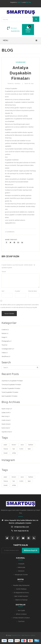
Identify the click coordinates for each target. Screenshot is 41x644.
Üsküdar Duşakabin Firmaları (11, 388)
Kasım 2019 (5, 409)
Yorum (4, 272)
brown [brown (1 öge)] (14, 445)
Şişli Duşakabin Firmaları (10, 396)
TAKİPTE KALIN (20, 545)
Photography (6, 341)
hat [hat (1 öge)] (14, 449)
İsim (3, 291)
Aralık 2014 (5, 420)
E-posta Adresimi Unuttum (21, 618)
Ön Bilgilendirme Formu (21, 593)
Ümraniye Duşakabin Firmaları (11, 385)
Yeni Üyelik (21, 610)
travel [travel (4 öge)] (6, 453)
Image (4, 337)
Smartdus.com (16, 635)
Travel (4, 345)
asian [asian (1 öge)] (5, 445)
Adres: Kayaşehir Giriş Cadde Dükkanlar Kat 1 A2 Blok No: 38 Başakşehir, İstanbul (20, 522)
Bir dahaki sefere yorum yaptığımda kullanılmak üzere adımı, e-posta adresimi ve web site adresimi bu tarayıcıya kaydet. (20, 306)
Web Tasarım (26, 635)
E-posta (18, 291)
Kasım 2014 (5, 424)
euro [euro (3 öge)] (22, 445)
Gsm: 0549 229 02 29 (20, 531)
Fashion (4, 333)
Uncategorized (21, 62)
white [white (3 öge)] (14, 453)
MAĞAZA (21, 571)
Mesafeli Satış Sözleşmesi (21, 585)
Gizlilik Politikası (21, 589)
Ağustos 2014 (6, 432)
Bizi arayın (14, 28)
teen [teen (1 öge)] (29, 449)
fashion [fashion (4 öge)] (31, 445)
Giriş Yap (28, 2)
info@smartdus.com (20, 527)
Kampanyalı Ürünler (21, 575)
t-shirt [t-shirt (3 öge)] (21, 449)
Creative (4, 330)
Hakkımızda (21, 567)
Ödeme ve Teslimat (21, 600)
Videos (4, 353)
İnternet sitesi (32, 291)
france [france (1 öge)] (6, 449)
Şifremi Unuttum (21, 614)
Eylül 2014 (5, 428)
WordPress (5, 356)
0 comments (10, 232)
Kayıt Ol (20, 2)
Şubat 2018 (5, 413)
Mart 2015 (5, 416)
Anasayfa (21, 564)
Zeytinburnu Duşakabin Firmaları (12, 381)
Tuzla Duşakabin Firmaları (10, 392)
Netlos (33, 635)
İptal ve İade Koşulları (21, 596)
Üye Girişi (21, 621)
